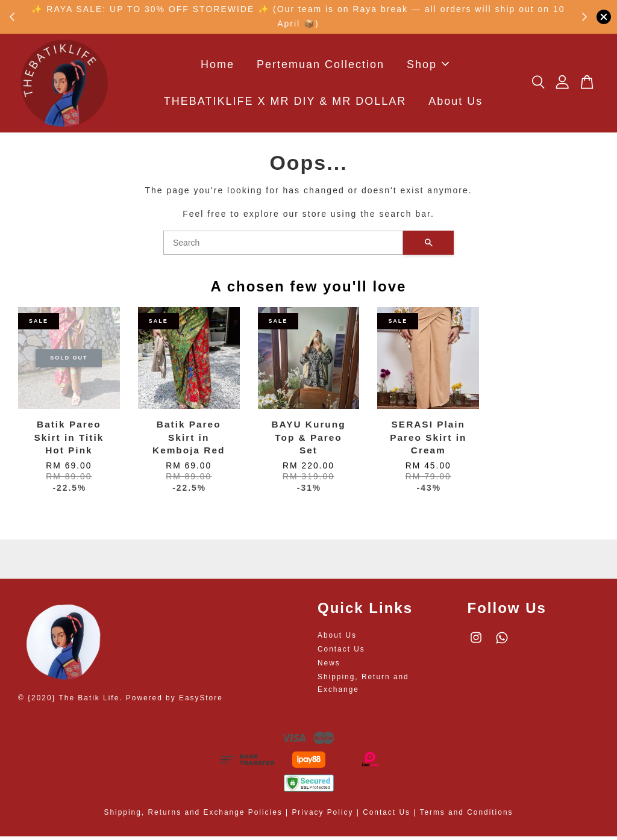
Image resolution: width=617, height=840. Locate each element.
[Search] (283, 246)
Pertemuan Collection (321, 66)
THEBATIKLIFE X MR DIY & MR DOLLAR (285, 103)
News (329, 667)
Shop (428, 66)
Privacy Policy (322, 816)
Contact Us (341, 653)
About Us (456, 103)
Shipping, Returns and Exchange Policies (193, 816)
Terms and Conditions (466, 816)
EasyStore (201, 702)
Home (218, 66)
